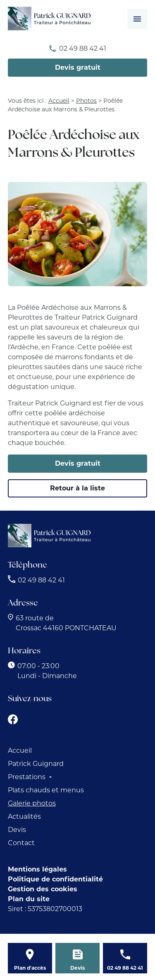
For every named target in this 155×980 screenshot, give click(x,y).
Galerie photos (32, 803)
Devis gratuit (78, 67)
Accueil (59, 101)
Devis (17, 830)
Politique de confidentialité (55, 879)
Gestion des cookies (43, 889)
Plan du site (29, 899)
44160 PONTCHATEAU (66, 623)
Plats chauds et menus (46, 790)
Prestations (27, 777)
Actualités (24, 816)
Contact (21, 843)
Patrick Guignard (36, 764)
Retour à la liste (77, 488)
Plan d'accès (30, 968)
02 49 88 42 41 (83, 48)
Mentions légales (37, 869)
